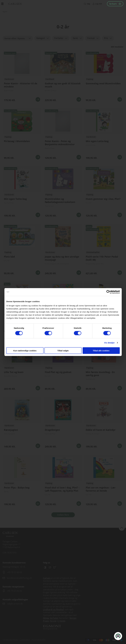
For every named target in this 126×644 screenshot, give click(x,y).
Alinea (46, 618)
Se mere (38, 99)
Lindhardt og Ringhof (53, 609)
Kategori (41, 38)
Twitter (55, 567)
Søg (88, 4)
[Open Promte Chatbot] (118, 636)
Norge (73, 618)
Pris (106, 38)
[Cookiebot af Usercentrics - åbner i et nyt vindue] (108, 292)
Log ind (98, 4)
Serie (75, 38)
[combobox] (18, 38)
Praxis (46, 621)
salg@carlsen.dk (15, 604)
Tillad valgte (63, 350)
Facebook (45, 567)
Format (91, 38)
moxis (62, 621)
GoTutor (54, 618)
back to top (122, 528)
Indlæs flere (63, 515)
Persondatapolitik (38, 639)
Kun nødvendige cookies (25, 350)
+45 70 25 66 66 (14, 591)
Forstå (53, 621)
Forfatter (59, 38)
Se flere (22, 77)
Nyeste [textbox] (21, 38)
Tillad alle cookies (101, 350)
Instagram (50, 567)
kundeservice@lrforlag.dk (19, 578)
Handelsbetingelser (10, 639)
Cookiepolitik (25, 639)
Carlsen (47, 578)
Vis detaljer (109, 343)
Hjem (5, 12)
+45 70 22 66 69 (14, 572)
